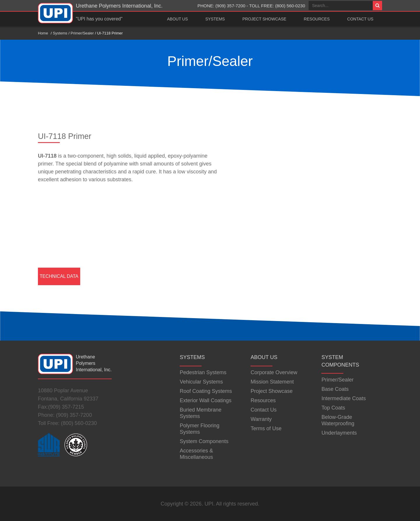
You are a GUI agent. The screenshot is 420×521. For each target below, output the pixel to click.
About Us (177, 19)
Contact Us (360, 19)
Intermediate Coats (344, 398)
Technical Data (59, 276)
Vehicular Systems (201, 382)
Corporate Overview (274, 372)
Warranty (261, 419)
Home (43, 33)
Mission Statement (272, 382)
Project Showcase (264, 19)
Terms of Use (266, 428)
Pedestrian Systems (203, 372)
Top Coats (333, 408)
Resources (317, 19)
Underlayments (339, 433)
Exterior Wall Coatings (205, 400)
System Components (204, 441)
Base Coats (335, 389)
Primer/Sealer (82, 33)
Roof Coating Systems (206, 391)
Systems (215, 19)
